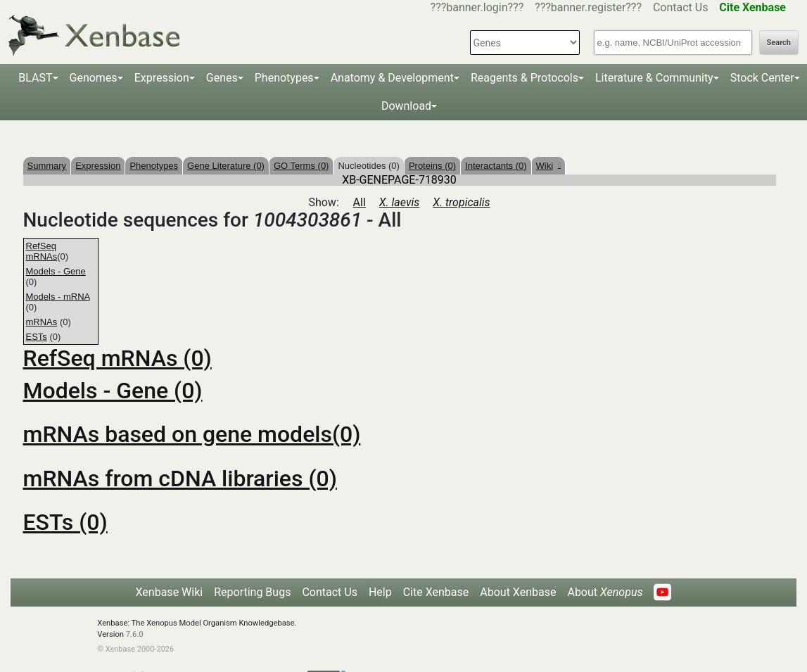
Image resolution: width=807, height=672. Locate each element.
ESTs (37, 337)
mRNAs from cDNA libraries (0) (180, 478)
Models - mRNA (58, 297)
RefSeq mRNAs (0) (117, 358)
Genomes (94, 78)
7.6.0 (135, 634)
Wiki (548, 166)
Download (406, 106)
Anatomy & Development (392, 78)
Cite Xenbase (436, 592)
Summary (47, 166)
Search (779, 43)
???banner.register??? (588, 7)
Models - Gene (56, 271)
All (360, 202)
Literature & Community (654, 78)
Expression (162, 78)
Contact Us (681, 7)
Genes (222, 78)
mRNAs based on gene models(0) (192, 434)
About (605, 592)
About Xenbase (518, 592)
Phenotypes (284, 78)
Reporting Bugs (252, 592)
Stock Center (762, 78)
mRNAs (42, 322)
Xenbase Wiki (170, 592)
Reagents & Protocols (525, 78)
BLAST (35, 78)
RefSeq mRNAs (42, 251)
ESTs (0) (65, 522)
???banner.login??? (477, 7)
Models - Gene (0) (113, 391)
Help (380, 592)
